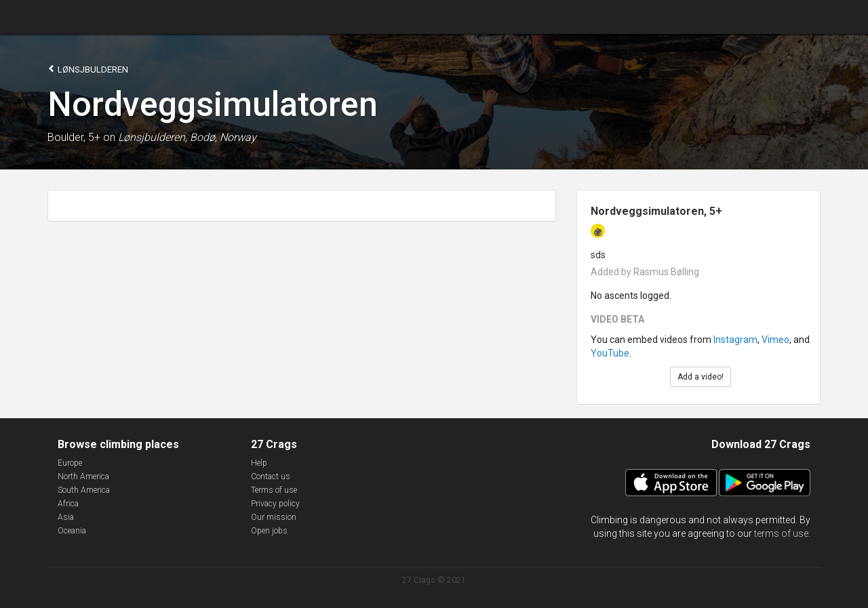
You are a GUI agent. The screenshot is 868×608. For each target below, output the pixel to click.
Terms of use (274, 490)
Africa (68, 504)
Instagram (735, 340)
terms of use (781, 533)
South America (84, 490)
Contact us (271, 477)
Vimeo (775, 340)
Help (259, 463)
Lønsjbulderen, (153, 137)
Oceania (72, 531)
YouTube (610, 353)
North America (83, 477)
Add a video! (701, 377)
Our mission (274, 517)
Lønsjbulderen (88, 69)
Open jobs (269, 531)
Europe (70, 463)
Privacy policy (275, 504)
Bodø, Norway (223, 137)
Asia (66, 517)
